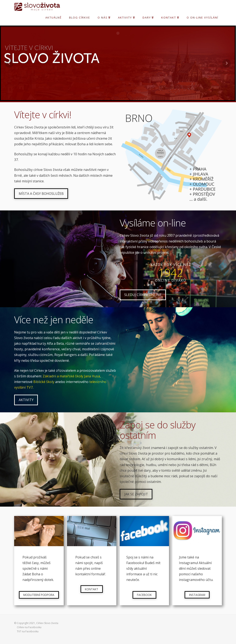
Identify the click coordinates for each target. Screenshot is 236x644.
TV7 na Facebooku (28, 631)
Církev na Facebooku (29, 627)
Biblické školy (44, 382)
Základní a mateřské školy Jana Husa (71, 376)
